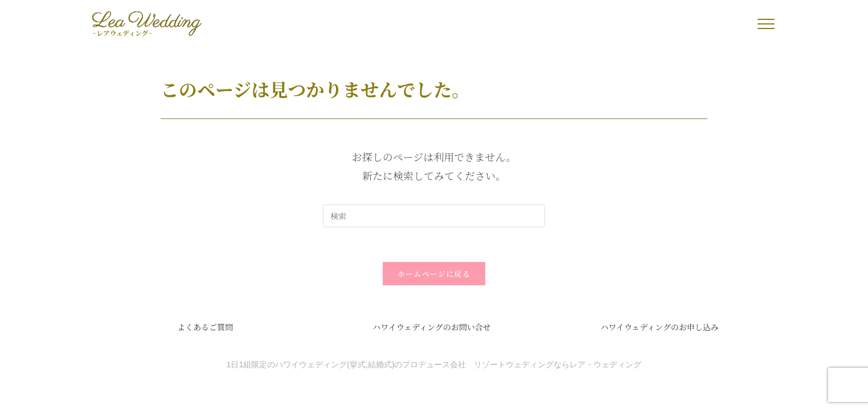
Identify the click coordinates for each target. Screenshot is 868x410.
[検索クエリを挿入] (434, 216)
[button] (766, 24)
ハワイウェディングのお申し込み (660, 327)
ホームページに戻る (434, 274)
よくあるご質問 (205, 327)
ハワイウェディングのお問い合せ (432, 327)
